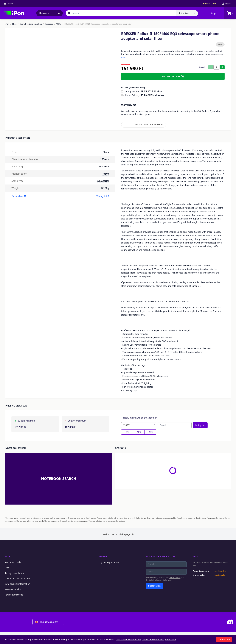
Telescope (49, 24)
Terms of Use (175, 578)
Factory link (19, 196)
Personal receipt (13, 589)
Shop (213, 13)
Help (195, 556)
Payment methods (14, 595)
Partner (206, 4)
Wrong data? (103, 196)
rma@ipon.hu (220, 571)
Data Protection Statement (160, 580)
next (123, 57)
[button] (27, 113)
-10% (139, 432)
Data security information (17, 584)
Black (106, 152)
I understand (224, 640)
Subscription (154, 586)
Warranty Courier (13, 562)
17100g (105, 188)
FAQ (7, 568)
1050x (59, 24)
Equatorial (103, 181)
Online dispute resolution (17, 578)
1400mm (104, 166)
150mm (105, 159)
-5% (127, 432)
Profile (103, 556)
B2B (215, 4)
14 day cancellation (14, 573)
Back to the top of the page (118, 534)
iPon (7, 24)
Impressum (171, 640)
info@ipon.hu (220, 575)
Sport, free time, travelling (31, 24)
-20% (151, 432)
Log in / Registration (109, 562)
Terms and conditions (153, 640)
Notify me (200, 425)
